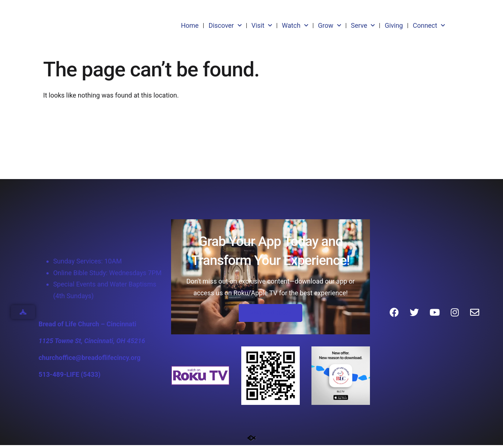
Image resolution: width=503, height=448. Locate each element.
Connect (429, 26)
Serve (363, 26)
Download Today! (271, 316)
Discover (225, 26)
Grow (330, 26)
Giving (394, 25)
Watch (295, 26)
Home (190, 25)
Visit (262, 26)
